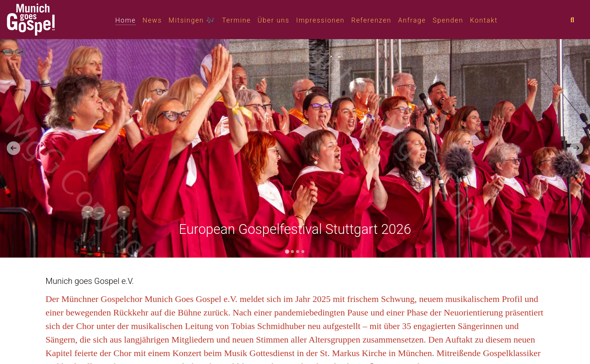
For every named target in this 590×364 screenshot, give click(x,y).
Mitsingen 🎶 (192, 20)
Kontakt (484, 20)
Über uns (274, 20)
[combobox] (579, 20)
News (152, 20)
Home (125, 20)
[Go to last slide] (14, 148)
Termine (236, 20)
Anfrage (412, 20)
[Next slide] (576, 148)
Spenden (448, 20)
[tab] (287, 251)
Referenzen (372, 20)
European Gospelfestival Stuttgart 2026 (295, 229)
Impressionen (320, 20)
